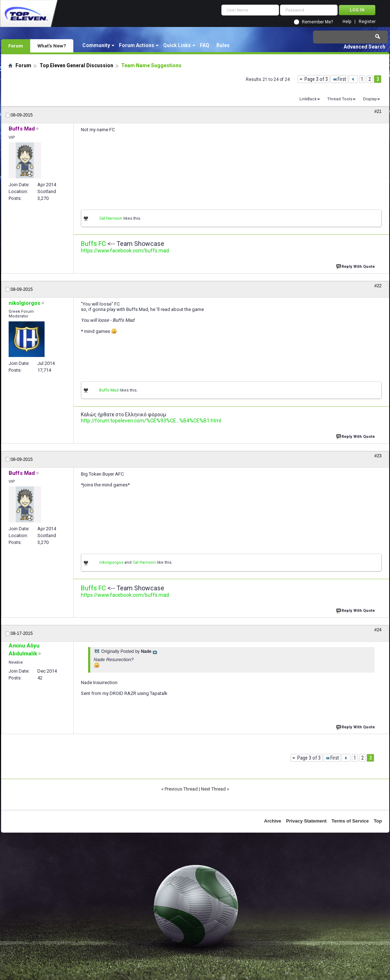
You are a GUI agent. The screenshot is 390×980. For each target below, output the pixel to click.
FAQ (205, 45)
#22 (378, 286)
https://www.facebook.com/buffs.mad (125, 251)
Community (96, 45)
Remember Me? (317, 22)
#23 (378, 456)
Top (378, 821)
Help (347, 22)
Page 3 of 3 (316, 79)
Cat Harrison (111, 218)
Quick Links (177, 45)
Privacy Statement (306, 821)
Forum (16, 46)
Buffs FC (93, 244)
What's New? (52, 46)
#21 (378, 111)
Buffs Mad (109, 390)
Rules (223, 45)
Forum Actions (137, 45)
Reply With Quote (356, 266)
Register (367, 22)
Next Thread (213, 789)
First (339, 79)
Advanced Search (364, 47)
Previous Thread (181, 789)
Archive (273, 821)
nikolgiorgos (111, 562)
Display (370, 99)
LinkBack (308, 99)
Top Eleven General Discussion (76, 65)
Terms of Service (350, 821)
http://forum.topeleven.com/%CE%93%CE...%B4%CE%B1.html (151, 421)
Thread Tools (340, 99)
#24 (378, 630)
